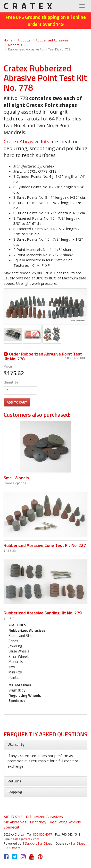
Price (8, 366)
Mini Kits (15, 672)
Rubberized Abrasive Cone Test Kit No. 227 (45, 545)
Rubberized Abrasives (52, 40)
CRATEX (30, 6)
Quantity (11, 382)
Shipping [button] (15, 792)
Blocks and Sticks (22, 636)
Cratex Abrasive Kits (26, 142)
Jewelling (15, 646)
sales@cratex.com (26, 839)
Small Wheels (16, 478)
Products (24, 40)
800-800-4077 (42, 834)
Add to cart (17, 402)
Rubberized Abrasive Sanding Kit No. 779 (43, 613)
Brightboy (17, 690)
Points (14, 677)
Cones (13, 641)
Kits (12, 667)
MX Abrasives (20, 685)
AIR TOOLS (17, 625)
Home (8, 40)
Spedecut (17, 701)
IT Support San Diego (37, 843)
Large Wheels (19, 651)
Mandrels (15, 45)
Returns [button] (14, 781)
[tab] (45, 745)
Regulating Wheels (25, 695)
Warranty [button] (16, 744)
